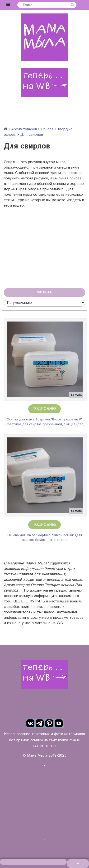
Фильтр (45, 292)
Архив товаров (24, 129)
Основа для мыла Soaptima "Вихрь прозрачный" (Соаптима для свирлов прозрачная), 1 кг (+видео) (44, 422)
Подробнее (44, 409)
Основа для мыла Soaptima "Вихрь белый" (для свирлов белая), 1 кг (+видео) (45, 538)
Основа (47, 129)
